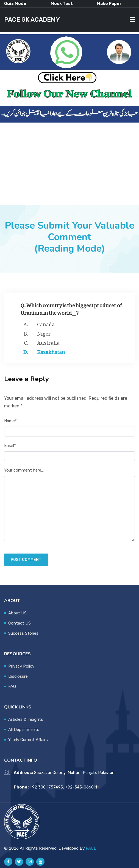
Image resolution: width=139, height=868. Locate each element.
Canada (46, 323)
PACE (91, 848)
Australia (48, 342)
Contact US (20, 623)
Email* (10, 446)
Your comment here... (24, 470)
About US (17, 613)
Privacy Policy (21, 666)
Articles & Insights (26, 719)
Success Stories (23, 633)
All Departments (24, 730)
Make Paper (109, 4)
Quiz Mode (15, 4)
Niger (44, 333)
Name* (10, 421)
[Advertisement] (69, 164)
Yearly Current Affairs (28, 740)
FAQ (12, 687)
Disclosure (18, 676)
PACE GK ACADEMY (33, 20)
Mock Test (62, 4)
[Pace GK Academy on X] (19, 862)
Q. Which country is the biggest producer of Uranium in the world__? (71, 308)
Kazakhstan (51, 351)
